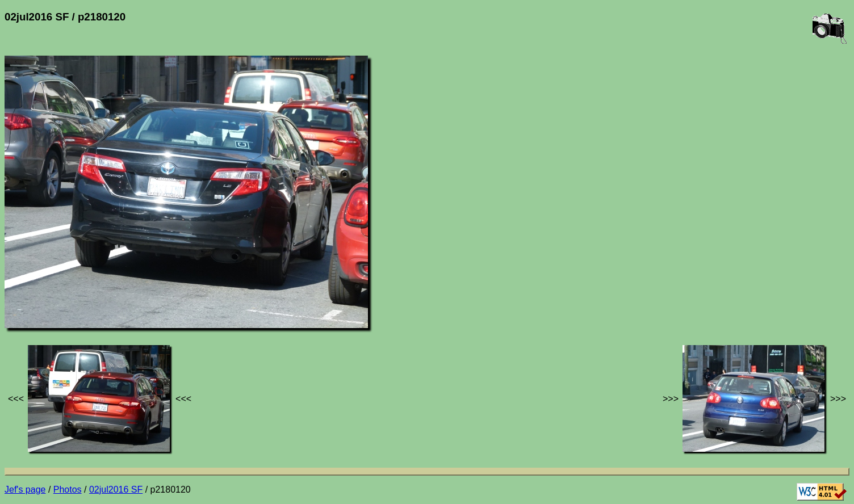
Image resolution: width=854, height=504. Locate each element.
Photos (68, 490)
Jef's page (25, 490)
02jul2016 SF (116, 490)
